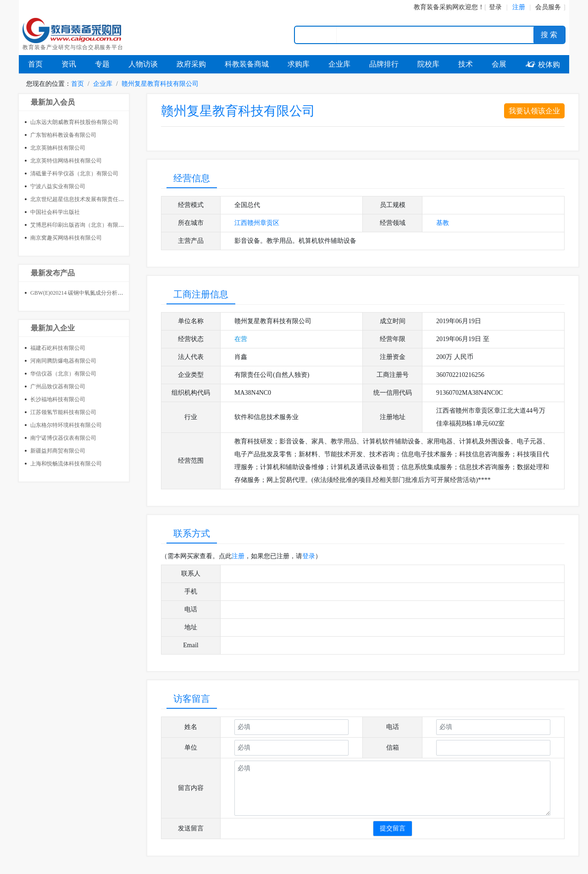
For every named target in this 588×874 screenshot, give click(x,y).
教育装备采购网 (436, 7)
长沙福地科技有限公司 (58, 399)
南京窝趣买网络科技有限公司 (66, 238)
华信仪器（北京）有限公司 (63, 374)
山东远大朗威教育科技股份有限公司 (74, 122)
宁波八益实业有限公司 (58, 186)
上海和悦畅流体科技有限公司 (66, 464)
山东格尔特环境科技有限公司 (66, 425)
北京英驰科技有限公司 (58, 148)
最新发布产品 (53, 273)
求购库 (299, 64)
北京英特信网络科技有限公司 (66, 161)
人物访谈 (143, 64)
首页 (35, 64)
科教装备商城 (247, 64)
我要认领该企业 (534, 111)
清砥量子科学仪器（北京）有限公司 (74, 174)
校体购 (543, 64)
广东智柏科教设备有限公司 (63, 135)
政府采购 (191, 64)
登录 (495, 7)
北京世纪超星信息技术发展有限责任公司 (80, 199)
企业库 (339, 64)
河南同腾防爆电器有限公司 (63, 361)
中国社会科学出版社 (55, 212)
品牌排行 (384, 64)
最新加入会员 (53, 102)
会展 (499, 64)
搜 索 (549, 35)
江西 (241, 223)
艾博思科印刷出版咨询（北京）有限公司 (80, 225)
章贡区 (270, 223)
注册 (238, 556)
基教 (443, 223)
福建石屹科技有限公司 (58, 348)
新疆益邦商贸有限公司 (58, 451)
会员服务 (548, 7)
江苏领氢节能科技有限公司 (63, 412)
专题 (102, 64)
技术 (466, 64)
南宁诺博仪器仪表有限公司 (63, 438)
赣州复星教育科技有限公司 (160, 84)
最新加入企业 (53, 328)
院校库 (428, 64)
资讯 (69, 64)
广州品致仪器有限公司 (58, 387)
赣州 (254, 223)
